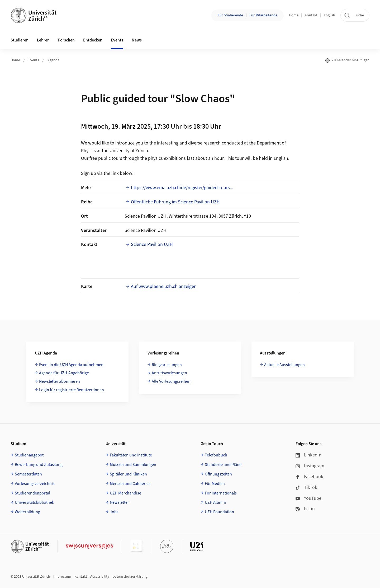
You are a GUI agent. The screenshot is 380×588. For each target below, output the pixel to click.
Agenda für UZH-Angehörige (64, 373)
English (329, 15)
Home (294, 15)
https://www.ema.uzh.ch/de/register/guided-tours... (182, 188)
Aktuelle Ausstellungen (284, 365)
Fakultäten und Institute (131, 455)
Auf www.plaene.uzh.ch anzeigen (164, 286)
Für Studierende (230, 15)
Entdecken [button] (93, 40)
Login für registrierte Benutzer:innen (72, 390)
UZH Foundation (219, 512)
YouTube (308, 498)
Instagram (310, 466)
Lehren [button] (43, 40)
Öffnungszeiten (218, 474)
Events (34, 60)
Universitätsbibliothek (34, 502)
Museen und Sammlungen (133, 465)
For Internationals (221, 493)
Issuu (305, 509)
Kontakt (311, 15)
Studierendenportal (32, 493)
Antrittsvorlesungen (169, 373)
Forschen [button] (66, 40)
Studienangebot (29, 455)
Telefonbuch (216, 455)
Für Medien (215, 484)
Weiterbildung (27, 512)
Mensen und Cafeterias (130, 484)
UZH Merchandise (125, 493)
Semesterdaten (28, 474)
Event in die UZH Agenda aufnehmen (71, 365)
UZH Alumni (215, 502)
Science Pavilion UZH (152, 244)
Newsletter (119, 502)
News (137, 40)
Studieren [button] (20, 40)
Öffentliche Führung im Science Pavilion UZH (175, 202)
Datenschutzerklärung (130, 577)
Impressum (62, 577)
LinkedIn (308, 455)
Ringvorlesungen (167, 365)
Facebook (309, 477)
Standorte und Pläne (223, 465)
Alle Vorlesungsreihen (171, 381)
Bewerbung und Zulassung (39, 465)
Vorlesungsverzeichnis (35, 484)
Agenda (53, 60)
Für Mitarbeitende (263, 15)
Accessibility (100, 577)
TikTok (306, 487)
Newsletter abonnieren (60, 381)
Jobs (114, 512)
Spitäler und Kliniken (128, 474)
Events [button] (117, 40)
